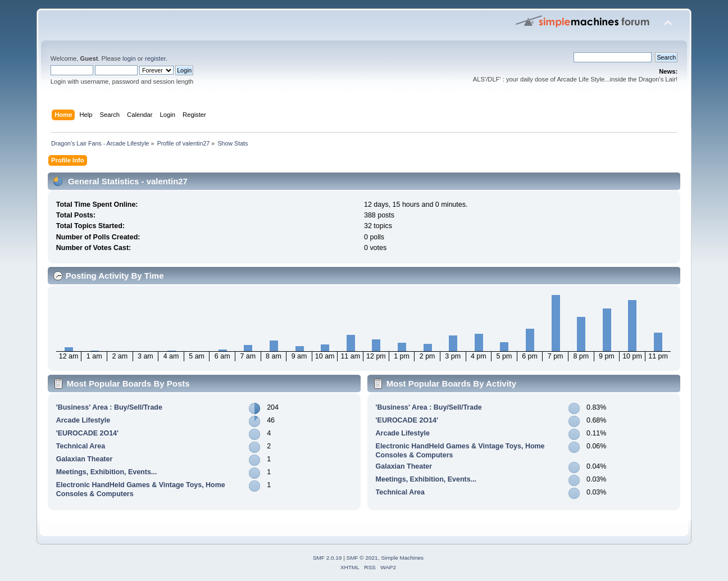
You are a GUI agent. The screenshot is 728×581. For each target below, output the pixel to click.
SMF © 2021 (362, 558)
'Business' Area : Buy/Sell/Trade (109, 407)
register (155, 58)
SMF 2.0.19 (327, 558)
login (129, 58)
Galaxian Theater (85, 459)
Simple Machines (402, 558)
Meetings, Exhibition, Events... (106, 472)
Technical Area (81, 446)
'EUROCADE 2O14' (87, 433)
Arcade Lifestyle (83, 420)
